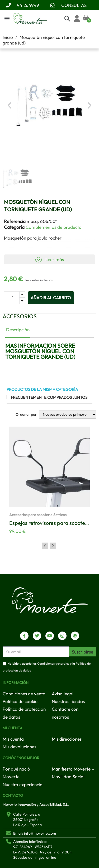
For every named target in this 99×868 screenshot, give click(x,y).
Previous (45, 546)
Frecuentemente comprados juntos (49, 397)
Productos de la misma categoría (42, 389)
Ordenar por (26, 414)
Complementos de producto (54, 227)
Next (53, 546)
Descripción (18, 330)
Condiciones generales (53, 664)
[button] (10, 105)
